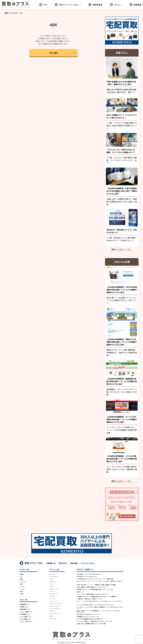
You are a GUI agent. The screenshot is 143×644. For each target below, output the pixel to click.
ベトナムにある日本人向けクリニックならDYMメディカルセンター (96, 605)
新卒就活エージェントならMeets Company (89, 574)
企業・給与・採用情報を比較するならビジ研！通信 (92, 624)
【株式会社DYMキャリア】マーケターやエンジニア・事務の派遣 (95, 579)
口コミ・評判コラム (26, 622)
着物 (22, 574)
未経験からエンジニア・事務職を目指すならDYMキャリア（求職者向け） (98, 597)
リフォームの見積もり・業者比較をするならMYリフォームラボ (95, 621)
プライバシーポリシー (88, 563)
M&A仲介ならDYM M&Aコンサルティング (89, 614)
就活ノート (80, 592)
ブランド (23, 582)
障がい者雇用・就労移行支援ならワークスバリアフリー (93, 587)
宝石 (22, 591)
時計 (22, 579)
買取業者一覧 (51, 563)
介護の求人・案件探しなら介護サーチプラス (90, 599)
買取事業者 (95, 5)
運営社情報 (74, 563)
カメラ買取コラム (26, 617)
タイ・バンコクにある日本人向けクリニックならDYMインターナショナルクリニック (100, 602)
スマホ (22, 589)
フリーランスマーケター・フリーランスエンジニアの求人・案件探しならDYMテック (100, 582)
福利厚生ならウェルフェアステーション (88, 617)
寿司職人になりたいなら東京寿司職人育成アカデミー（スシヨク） (96, 589)
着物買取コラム (25, 604)
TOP (43, 5)
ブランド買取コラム (26, 612)
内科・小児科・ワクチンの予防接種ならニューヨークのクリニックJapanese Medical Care (98, 611)
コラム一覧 (23, 600)
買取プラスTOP (11, 13)
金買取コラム (24, 607)
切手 (22, 584)
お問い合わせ (63, 563)
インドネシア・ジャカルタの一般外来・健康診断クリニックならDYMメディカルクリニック (100, 608)
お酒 (22, 594)
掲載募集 (136, 5)
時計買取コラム (25, 609)
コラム (115, 5)
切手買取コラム (25, 614)
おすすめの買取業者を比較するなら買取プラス (90, 619)
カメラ (22, 587)
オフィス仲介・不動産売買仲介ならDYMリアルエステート (93, 594)
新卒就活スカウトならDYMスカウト (87, 577)
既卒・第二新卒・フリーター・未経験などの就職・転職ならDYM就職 (96, 585)
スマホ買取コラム (26, 619)
